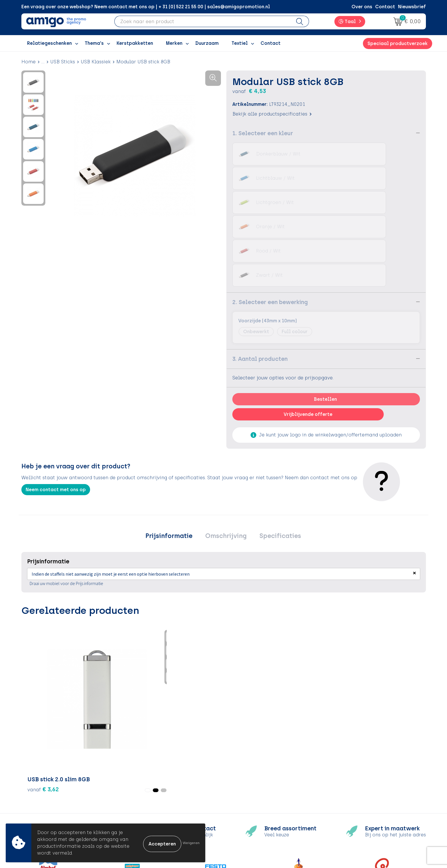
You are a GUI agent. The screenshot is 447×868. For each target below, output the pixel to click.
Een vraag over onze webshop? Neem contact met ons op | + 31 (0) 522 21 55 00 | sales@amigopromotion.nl (146, 7)
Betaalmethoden (251, 772)
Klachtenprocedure (253, 789)
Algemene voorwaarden (359, 763)
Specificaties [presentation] (276, 440)
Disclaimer (344, 789)
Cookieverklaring (351, 772)
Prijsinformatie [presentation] (173, 440)
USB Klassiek (96, 62)
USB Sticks (63, 62)
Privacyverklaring (352, 781)
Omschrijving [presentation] (226, 440)
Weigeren (191, 843)
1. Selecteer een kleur (263, 133)
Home (29, 62)
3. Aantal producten (260, 262)
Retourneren (245, 781)
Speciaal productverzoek (398, 43)
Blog (136, 815)
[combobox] (203, 21)
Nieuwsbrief (412, 7)
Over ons (362, 7)
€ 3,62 (43, 619)
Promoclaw (144, 789)
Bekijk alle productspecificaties (272, 114)
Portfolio (141, 807)
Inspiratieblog (147, 772)
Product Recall (248, 798)
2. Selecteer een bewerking (270, 205)
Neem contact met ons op (56, 392)
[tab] (173, 440)
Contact (385, 7)
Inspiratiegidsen (149, 781)
